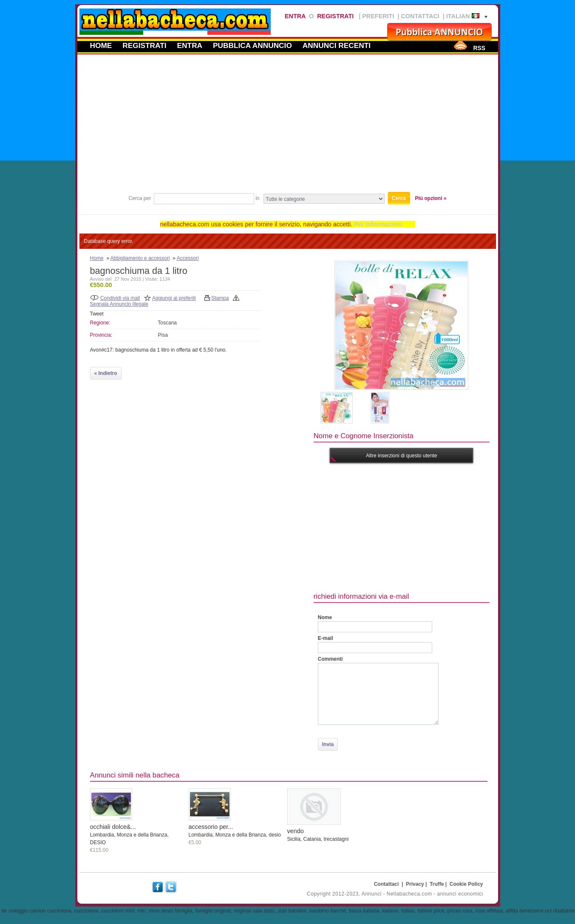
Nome (325, 617)
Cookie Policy (466, 884)
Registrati (335, 16)
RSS (479, 48)
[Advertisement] (288, 127)
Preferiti (378, 16)
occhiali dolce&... (113, 827)
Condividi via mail (120, 298)
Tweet (97, 314)
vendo (296, 831)
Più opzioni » (431, 198)
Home (101, 45)
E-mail (326, 638)
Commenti (330, 659)
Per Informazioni (378, 224)
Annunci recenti (337, 45)
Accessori (188, 258)
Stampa (220, 298)
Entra (295, 16)
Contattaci (420, 16)
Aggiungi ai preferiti (174, 298)
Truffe (437, 884)
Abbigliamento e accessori (140, 258)
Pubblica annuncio (252, 45)
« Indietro (106, 373)
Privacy (415, 884)
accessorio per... (211, 827)
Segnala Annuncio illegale (119, 304)
